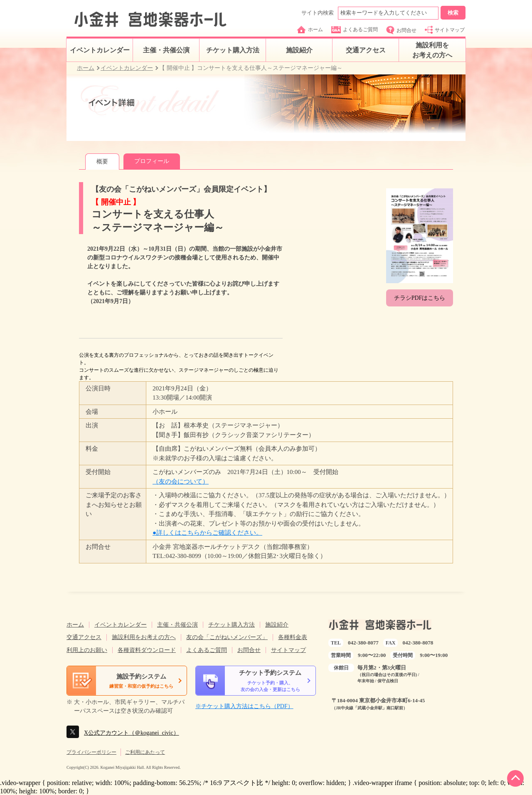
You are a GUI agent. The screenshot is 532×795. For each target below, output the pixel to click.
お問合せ (401, 30)
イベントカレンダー (100, 50)
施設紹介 (299, 50)
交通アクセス (366, 50)
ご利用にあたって (145, 752)
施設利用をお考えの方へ (432, 50)
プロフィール (152, 161)
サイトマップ (445, 30)
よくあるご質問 (355, 30)
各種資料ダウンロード (147, 650)
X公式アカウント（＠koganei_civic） (132, 733)
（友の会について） (181, 481)
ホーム (310, 30)
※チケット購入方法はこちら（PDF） (244, 706)
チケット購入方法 (233, 50)
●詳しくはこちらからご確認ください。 (207, 533)
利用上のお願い (87, 650)
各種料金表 (293, 637)
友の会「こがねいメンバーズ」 (227, 637)
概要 (102, 162)
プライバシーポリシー (91, 752)
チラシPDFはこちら (420, 298)
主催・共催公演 (166, 50)
